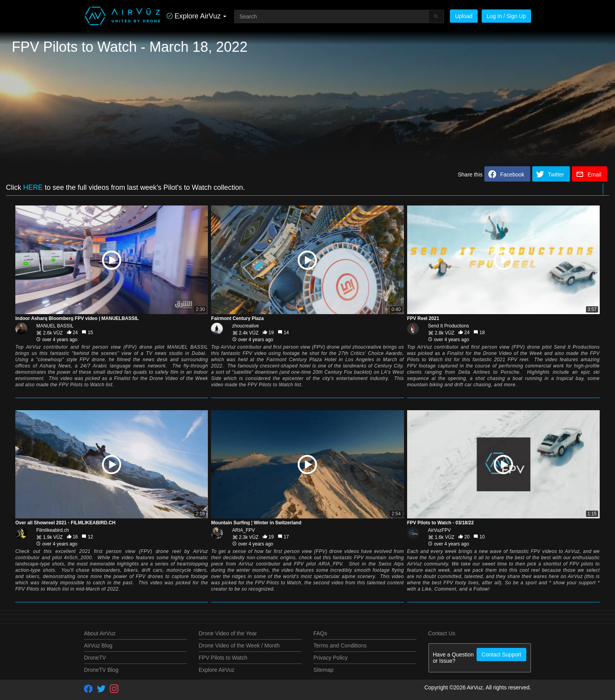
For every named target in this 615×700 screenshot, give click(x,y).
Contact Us (442, 633)
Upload (464, 16)
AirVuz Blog (98, 645)
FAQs (320, 633)
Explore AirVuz (217, 670)
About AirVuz (100, 633)
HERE (33, 187)
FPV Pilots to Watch (223, 658)
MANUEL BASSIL (55, 326)
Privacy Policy (330, 658)
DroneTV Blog (101, 670)
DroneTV (95, 658)
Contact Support (501, 655)
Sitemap (323, 670)
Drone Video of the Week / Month (239, 645)
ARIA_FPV (244, 530)
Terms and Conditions (340, 645)
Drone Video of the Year (228, 633)
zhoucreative (246, 326)
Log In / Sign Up (506, 16)
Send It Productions (449, 326)
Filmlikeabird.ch (52, 530)
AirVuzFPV (439, 530)
